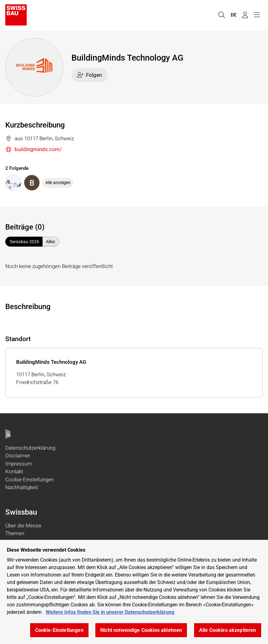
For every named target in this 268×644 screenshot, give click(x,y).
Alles (50, 242)
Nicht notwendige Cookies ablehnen (141, 630)
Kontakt (14, 471)
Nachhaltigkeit (22, 487)
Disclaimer (18, 456)
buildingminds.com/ (34, 150)
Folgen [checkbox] (90, 75)
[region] (134, 592)
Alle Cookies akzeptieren (228, 630)
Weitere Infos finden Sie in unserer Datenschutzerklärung (110, 612)
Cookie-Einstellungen (30, 480)
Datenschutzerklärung (30, 448)
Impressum (19, 464)
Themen (15, 533)
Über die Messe (23, 526)
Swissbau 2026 (24, 242)
